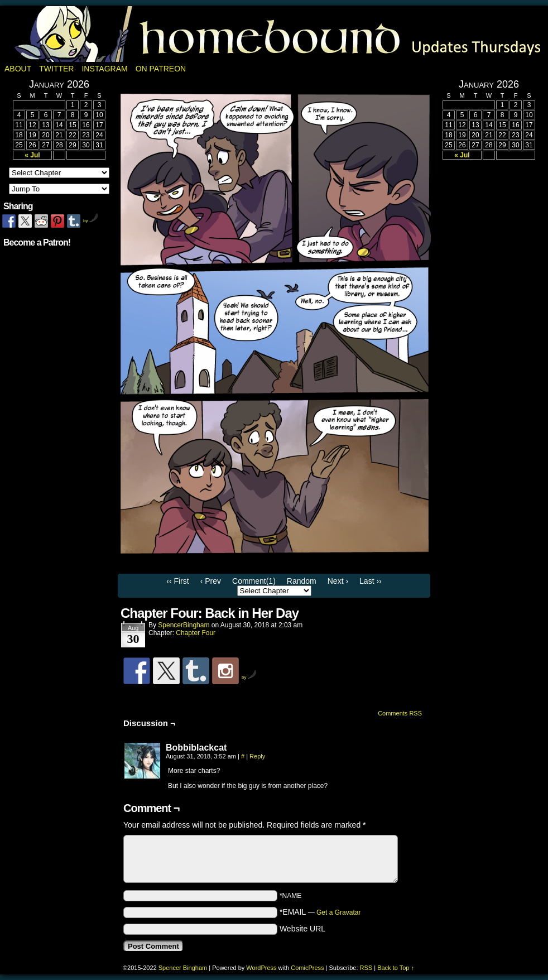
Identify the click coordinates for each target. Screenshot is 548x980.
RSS (366, 968)
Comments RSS (400, 713)
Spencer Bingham (183, 968)
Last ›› (371, 581)
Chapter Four (196, 633)
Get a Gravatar (338, 912)
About (18, 69)
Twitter (56, 69)
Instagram (104, 69)
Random (302, 581)
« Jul (32, 155)
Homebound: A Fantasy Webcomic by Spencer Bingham (274, 34)
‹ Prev (211, 581)
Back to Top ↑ (396, 968)
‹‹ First (177, 581)
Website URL (302, 929)
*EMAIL (320, 912)
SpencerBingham (184, 625)
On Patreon (161, 69)
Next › (338, 581)
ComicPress (307, 968)
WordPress (261, 968)
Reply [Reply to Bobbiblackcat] (257, 756)
